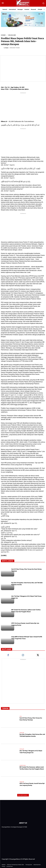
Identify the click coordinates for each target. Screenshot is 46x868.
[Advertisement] (23, 106)
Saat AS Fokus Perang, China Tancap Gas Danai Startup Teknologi (31, 719)
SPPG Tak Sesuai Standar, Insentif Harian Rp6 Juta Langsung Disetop (32, 785)
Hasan (7, 48)
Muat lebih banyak (23, 795)
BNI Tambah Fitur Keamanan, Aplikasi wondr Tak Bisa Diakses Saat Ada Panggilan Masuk (26, 611)
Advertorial (23, 765)
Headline (12, 35)
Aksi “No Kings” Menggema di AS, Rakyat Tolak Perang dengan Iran (31, 752)
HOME (3, 35)
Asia (21, 716)
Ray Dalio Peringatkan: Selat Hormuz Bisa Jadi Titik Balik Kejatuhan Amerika (32, 735)
